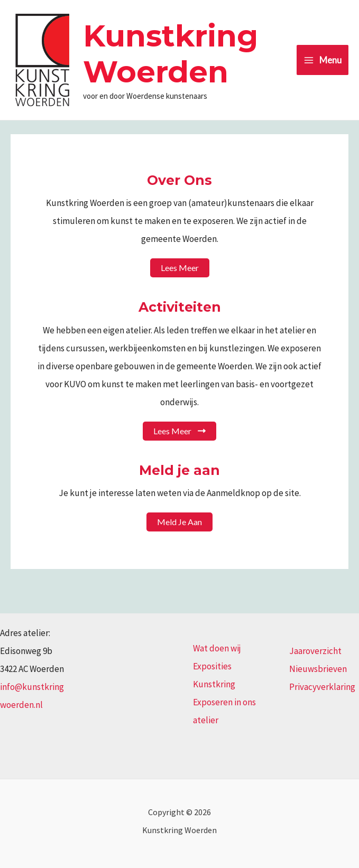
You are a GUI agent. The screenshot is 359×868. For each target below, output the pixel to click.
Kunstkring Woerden (171, 54)
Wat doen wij (217, 648)
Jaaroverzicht (315, 651)
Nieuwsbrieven (318, 669)
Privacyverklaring (322, 687)
